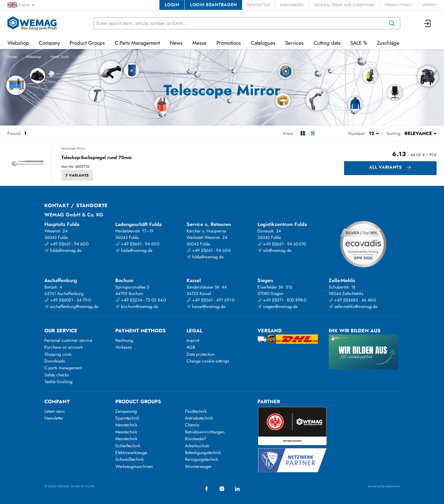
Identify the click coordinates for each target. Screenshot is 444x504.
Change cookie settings (208, 361)
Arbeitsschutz (197, 446)
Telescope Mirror (74, 148)
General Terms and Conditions (344, 5)
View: (288, 133)
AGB (191, 347)
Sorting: (394, 133)
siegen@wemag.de (277, 306)
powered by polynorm (384, 486)
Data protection (201, 354)
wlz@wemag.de (274, 250)
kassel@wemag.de (206, 306)
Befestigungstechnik (203, 453)
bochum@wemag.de (137, 306)
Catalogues (263, 43)
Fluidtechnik (196, 411)
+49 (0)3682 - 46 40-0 (352, 300)
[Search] (392, 23)
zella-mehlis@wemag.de (353, 306)
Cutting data (327, 43)
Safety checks (57, 375)
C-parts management (63, 368)
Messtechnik (126, 425)
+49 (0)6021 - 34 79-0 (68, 300)
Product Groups (87, 43)
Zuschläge (388, 43)
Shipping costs (58, 354)
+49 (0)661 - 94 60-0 (66, 244)
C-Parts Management (137, 43)
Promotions (229, 43)
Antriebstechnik (199, 418)
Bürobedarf (195, 439)
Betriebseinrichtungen (205, 432)
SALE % (359, 43)
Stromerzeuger (198, 466)
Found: (14, 133)
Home (12, 57)
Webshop (34, 57)
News (176, 43)
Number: (357, 133)
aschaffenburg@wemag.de (71, 306)
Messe (199, 43)
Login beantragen (214, 5)
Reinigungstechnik (201, 459)
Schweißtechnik (129, 459)
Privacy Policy (399, 5)
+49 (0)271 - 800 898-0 (282, 300)
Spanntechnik (127, 418)
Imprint (430, 5)
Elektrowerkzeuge (131, 453)
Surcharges (292, 5)
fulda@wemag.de (63, 250)
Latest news (55, 411)
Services (294, 43)
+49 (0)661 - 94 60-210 (282, 244)
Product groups (138, 402)
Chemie (192, 425)
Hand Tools (60, 57)
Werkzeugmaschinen (134, 466)
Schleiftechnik (128, 446)
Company (49, 43)
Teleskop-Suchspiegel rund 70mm (97, 158)
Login (172, 5)
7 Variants (77, 175)
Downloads (55, 361)
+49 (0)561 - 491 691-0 (210, 300)
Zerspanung (126, 411)
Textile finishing (58, 382)
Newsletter (259, 5)
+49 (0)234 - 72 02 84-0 (141, 300)
